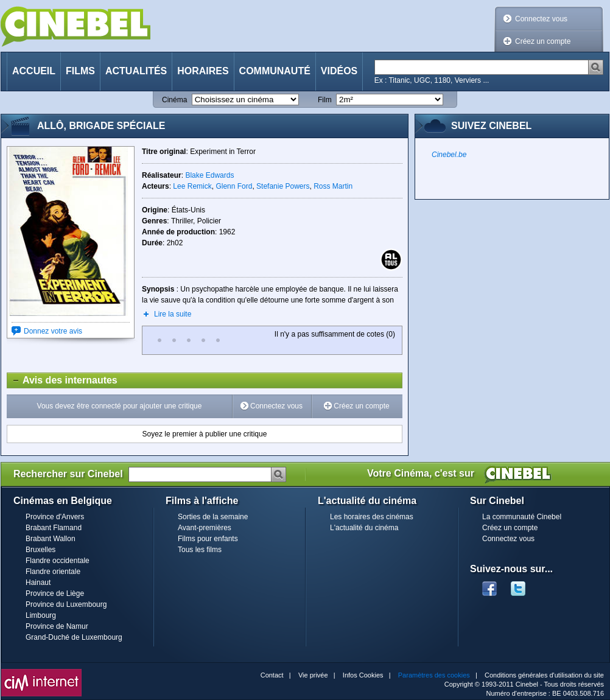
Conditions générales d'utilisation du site (544, 675)
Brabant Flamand (54, 528)
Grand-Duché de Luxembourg (74, 637)
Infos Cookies (363, 675)
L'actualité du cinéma (364, 528)
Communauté (275, 71)
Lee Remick (192, 186)
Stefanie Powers (283, 186)
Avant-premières (205, 528)
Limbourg (41, 615)
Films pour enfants (208, 539)
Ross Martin (333, 186)
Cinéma (174, 100)
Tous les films (200, 550)
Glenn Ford (234, 186)
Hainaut (38, 583)
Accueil (34, 71)
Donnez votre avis (53, 331)
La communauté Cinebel (522, 517)
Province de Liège (55, 593)
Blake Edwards (209, 175)
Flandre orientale (53, 572)
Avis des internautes (62, 380)
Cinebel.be (449, 155)
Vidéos (339, 71)
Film (325, 100)
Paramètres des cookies (434, 675)
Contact (272, 675)
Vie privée (313, 675)
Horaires (203, 71)
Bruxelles (40, 550)
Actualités (136, 71)
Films (80, 71)
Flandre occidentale (58, 561)
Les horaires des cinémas (372, 517)
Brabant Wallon (51, 539)
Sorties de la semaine (213, 517)
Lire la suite (173, 314)
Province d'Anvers (55, 517)
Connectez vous (541, 19)
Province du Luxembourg (66, 604)
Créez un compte (543, 41)
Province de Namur (57, 626)
